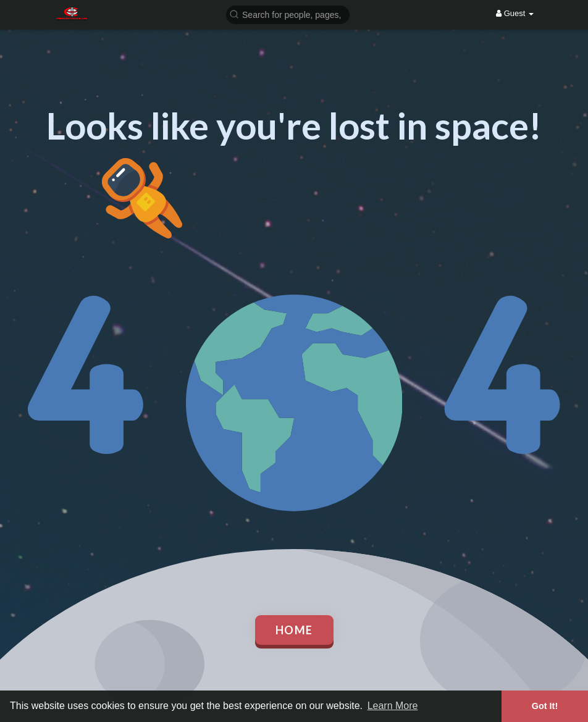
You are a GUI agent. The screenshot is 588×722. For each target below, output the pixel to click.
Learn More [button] (393, 706)
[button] (288, 14)
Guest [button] (515, 13)
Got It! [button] (545, 706)
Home (294, 630)
